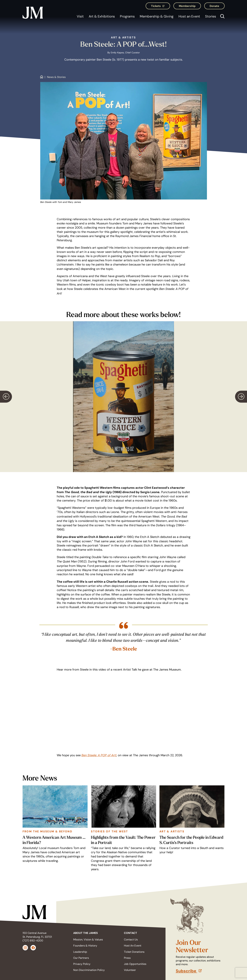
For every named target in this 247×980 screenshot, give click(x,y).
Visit (80, 16)
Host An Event (133, 946)
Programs (127, 16)
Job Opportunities (135, 964)
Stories (211, 16)
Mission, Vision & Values (88, 940)
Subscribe (200, 971)
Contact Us (131, 940)
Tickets (161, 7)
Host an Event (189, 16)
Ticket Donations (134, 952)
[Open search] (222, 17)
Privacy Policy (82, 964)
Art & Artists (123, 37)
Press (127, 958)
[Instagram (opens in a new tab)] (25, 948)
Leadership (80, 952)
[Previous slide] (6, 397)
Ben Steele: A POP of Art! (99, 755)
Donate (214, 6)
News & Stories (56, 77)
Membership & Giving (157, 16)
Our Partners (81, 958)
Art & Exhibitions (102, 16)
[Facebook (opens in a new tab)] (33, 948)
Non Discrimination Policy (89, 970)
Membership (187, 6)
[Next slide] (241, 397)
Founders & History (85, 946)
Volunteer (130, 970)
